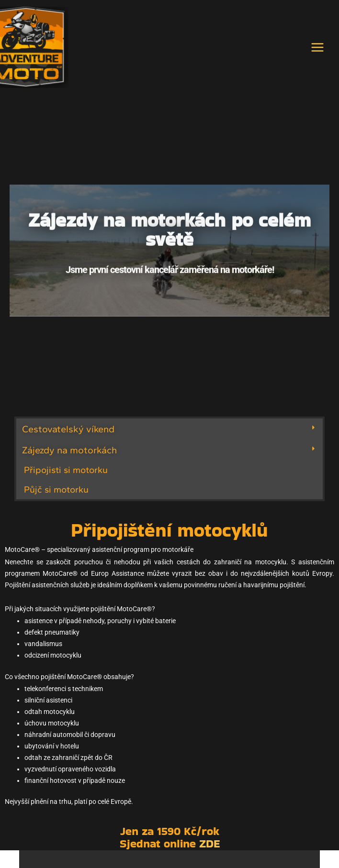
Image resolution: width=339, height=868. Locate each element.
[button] (169, 433)
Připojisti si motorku (66, 474)
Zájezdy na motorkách (69, 454)
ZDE (209, 847)
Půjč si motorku (56, 493)
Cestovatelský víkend (68, 433)
